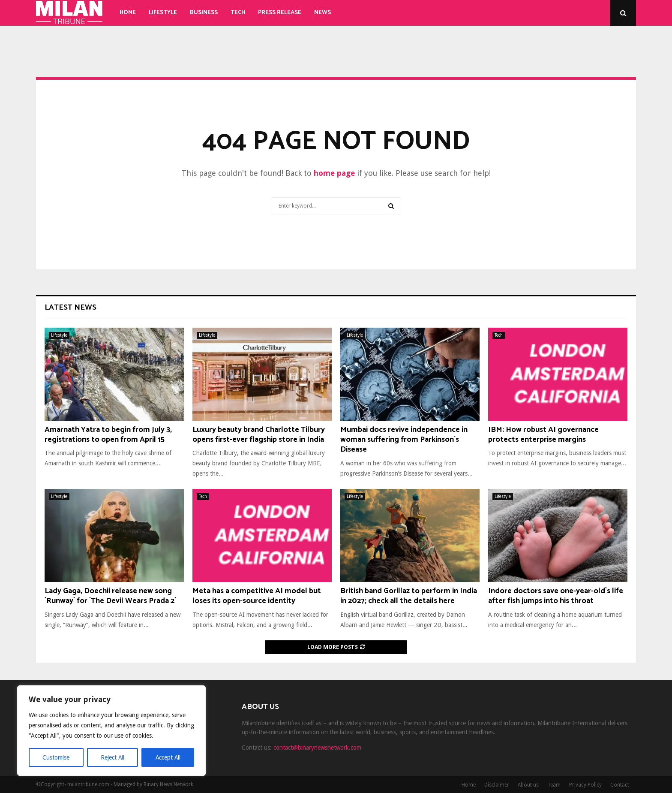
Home (128, 13)
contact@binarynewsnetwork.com (317, 748)
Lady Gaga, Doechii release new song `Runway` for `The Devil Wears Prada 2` (110, 596)
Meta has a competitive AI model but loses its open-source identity (257, 596)
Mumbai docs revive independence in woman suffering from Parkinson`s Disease (404, 440)
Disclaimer (497, 785)
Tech (238, 13)
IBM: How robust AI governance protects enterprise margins (543, 435)
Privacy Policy (585, 785)
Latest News (70, 308)
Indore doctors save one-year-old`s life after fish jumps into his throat (556, 596)
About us (528, 785)
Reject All (112, 757)
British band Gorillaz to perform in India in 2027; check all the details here (409, 596)
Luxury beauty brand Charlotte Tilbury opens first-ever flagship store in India (259, 435)
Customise (56, 757)
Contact (620, 785)
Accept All (168, 757)
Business (204, 13)
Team (554, 785)
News (322, 13)
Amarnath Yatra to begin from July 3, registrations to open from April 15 (108, 435)
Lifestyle (163, 13)
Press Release (280, 13)
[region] (111, 731)
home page (334, 173)
